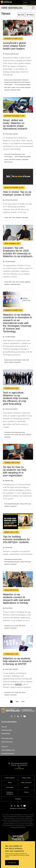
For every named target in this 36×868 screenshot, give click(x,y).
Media (19, 90)
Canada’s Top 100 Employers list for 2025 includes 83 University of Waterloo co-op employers (18, 252)
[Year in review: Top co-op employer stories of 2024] (18, 177)
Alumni (9, 88)
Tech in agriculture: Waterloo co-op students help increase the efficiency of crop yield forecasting (16, 398)
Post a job (4, 727)
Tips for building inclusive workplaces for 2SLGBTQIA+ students (16, 539)
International (25, 80)
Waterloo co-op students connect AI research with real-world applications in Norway (16, 599)
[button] (27, 3)
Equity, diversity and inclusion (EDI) (13, 559)
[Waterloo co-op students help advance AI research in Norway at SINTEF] (18, 643)
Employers (7, 90)
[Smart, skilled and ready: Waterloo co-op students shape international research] (18, 105)
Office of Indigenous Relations (19, 827)
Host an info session (7, 738)
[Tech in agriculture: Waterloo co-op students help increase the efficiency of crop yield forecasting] (18, 377)
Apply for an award (7, 742)
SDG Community (8, 162)
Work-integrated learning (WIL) (12, 504)
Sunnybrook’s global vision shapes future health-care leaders (14, 46)
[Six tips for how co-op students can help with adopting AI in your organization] (18, 452)
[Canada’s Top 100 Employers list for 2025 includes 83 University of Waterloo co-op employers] (18, 233)
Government (7, 435)
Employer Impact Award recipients (13, 80)
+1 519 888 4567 (19, 769)
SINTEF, (19, 684)
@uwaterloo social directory (18, 808)
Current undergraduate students (23, 85)
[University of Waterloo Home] (6, 2)
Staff (6, 88)
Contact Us (5, 746)
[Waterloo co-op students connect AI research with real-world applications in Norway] (18, 579)
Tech (12, 435)
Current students (8, 85)
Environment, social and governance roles (15, 154)
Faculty (6, 160)
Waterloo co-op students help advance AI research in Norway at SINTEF (17, 661)
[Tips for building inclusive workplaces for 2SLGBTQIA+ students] (18, 521)
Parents (14, 88)
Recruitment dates (7, 730)
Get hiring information (8, 753)
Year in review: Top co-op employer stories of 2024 (17, 193)
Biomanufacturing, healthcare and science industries (17, 82)
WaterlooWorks (6, 733)
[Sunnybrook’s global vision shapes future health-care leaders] (18, 28)
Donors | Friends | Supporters (23, 88)
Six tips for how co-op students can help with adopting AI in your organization (15, 471)
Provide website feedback (9, 722)
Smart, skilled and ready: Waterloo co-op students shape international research (15, 124)
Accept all (12, 863)
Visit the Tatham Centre (8, 750)
